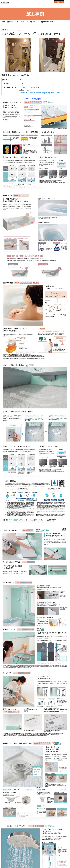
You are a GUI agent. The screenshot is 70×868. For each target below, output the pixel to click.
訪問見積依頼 (59, 2)
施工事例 (10, 22)
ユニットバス (20, 22)
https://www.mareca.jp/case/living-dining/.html (40, 93)
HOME (3, 22)
